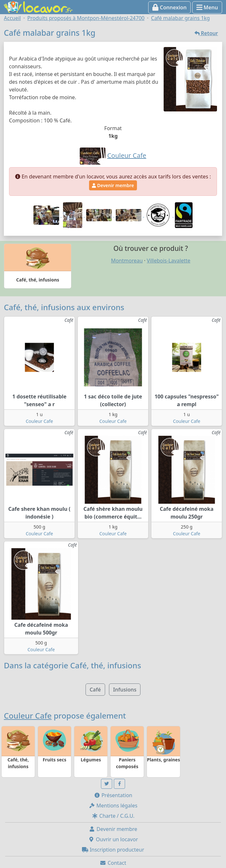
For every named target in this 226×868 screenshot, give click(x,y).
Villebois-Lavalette (168, 261)
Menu (207, 7)
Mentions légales (113, 806)
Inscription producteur (113, 850)
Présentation (113, 795)
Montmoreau (127, 261)
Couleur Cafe (39, 421)
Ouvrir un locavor (113, 839)
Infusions (125, 690)
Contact (113, 863)
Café (95, 690)
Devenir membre (113, 185)
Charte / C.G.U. (113, 816)
